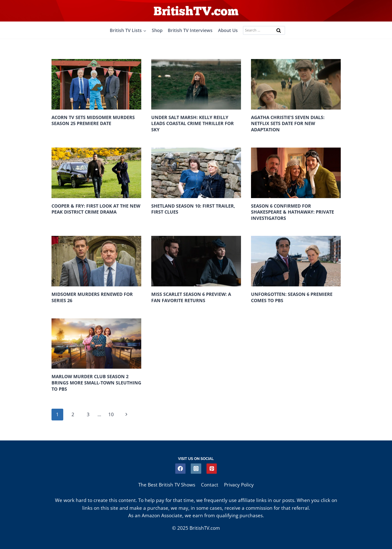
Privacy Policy (239, 485)
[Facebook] (180, 469)
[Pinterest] (212, 469)
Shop (157, 30)
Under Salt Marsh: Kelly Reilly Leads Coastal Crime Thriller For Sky (192, 123)
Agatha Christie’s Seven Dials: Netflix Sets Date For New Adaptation (288, 123)
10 (111, 414)
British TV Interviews (190, 30)
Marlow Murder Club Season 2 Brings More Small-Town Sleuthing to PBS (96, 383)
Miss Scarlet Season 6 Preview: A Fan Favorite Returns (191, 298)
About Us (228, 30)
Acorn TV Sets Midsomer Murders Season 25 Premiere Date (93, 120)
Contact (210, 485)
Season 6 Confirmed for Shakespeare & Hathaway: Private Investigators (292, 212)
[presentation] (96, 84)
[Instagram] (196, 469)
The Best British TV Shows (167, 485)
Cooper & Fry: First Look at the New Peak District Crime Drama (96, 209)
